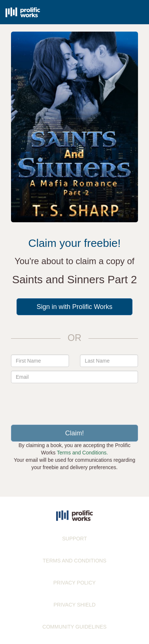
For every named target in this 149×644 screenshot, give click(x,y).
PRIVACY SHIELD (75, 605)
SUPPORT (74, 539)
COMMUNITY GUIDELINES (75, 627)
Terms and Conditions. (82, 453)
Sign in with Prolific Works (75, 307)
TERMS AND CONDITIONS (74, 561)
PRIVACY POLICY (74, 583)
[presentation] (74, 401)
